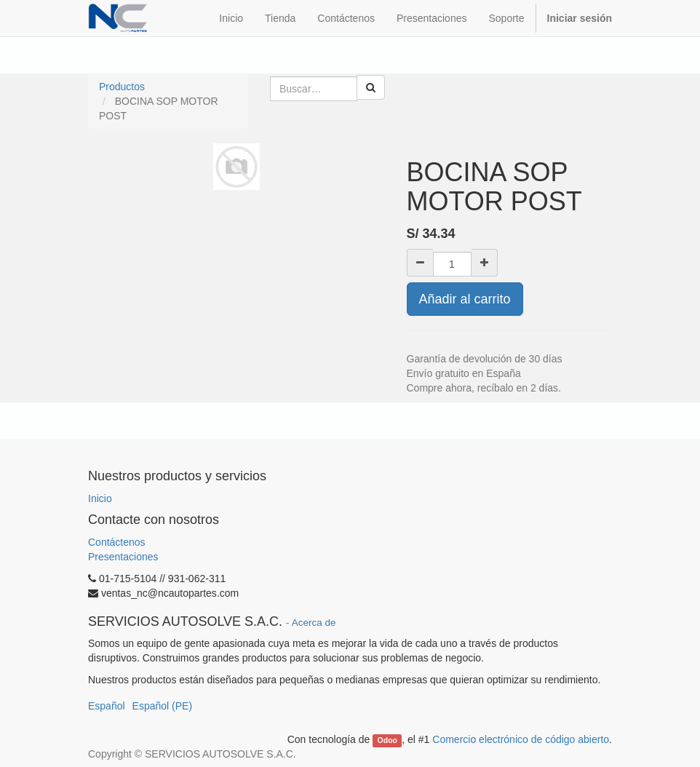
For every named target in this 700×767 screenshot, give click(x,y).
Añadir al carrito (465, 299)
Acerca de (314, 623)
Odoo (387, 740)
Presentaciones (123, 557)
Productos (122, 87)
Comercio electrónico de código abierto (521, 739)
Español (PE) (162, 706)
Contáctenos (117, 542)
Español (107, 706)
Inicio (100, 498)
